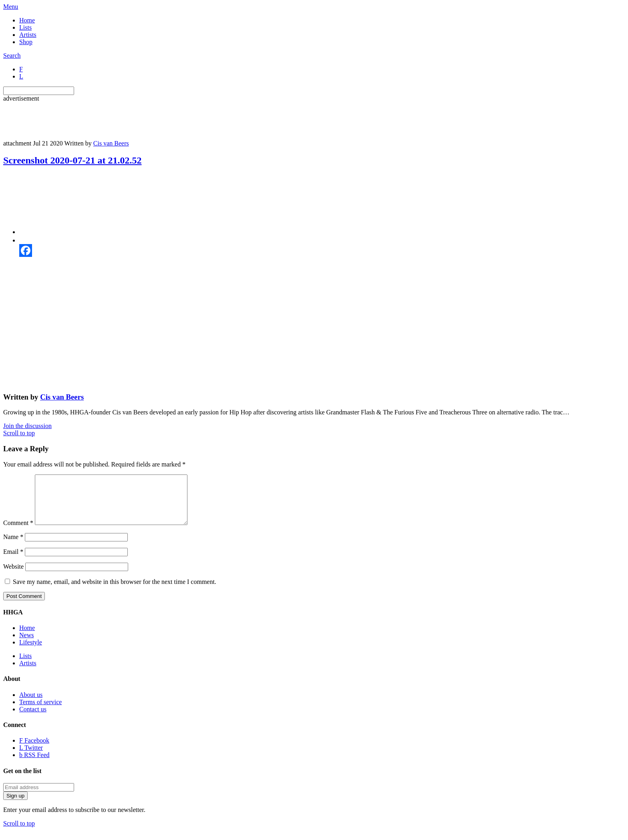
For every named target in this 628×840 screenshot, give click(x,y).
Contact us (33, 719)
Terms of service (40, 712)
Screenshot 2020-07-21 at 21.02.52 (72, 160)
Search (12, 56)
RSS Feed (34, 764)
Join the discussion (27, 426)
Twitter (31, 757)
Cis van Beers (111, 143)
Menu (11, 7)
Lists (25, 27)
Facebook (34, 750)
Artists (28, 35)
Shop (26, 42)
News (26, 645)
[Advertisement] (149, 120)
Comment (18, 532)
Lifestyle (31, 652)
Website (13, 576)
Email (13, 561)
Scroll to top (19, 433)
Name (13, 546)
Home (27, 20)
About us (31, 704)
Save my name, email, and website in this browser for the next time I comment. (115, 591)
